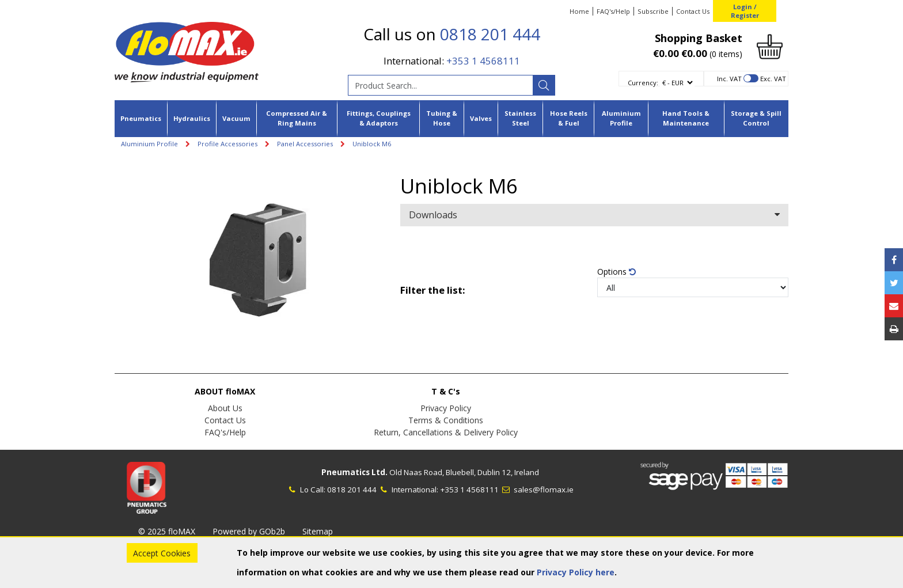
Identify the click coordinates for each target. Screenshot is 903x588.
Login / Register (745, 11)
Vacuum (236, 118)
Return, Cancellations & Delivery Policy (446, 432)
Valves (481, 118)
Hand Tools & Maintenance (686, 118)
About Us (225, 408)
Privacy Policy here (576, 572)
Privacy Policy (446, 408)
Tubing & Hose (442, 118)
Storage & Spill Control (756, 118)
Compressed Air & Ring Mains (297, 118)
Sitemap (318, 531)
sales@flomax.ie (537, 490)
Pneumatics (141, 118)
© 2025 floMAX (167, 531)
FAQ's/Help (613, 11)
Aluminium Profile (621, 118)
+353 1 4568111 (483, 61)
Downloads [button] (594, 215)
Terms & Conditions (446, 420)
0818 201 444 (490, 34)
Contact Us (693, 11)
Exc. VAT (773, 79)
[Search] (544, 85)
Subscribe (653, 11)
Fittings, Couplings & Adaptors (379, 118)
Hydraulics (192, 118)
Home (579, 11)
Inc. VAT (729, 79)
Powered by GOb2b (249, 531)
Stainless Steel (520, 118)
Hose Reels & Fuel (569, 118)
